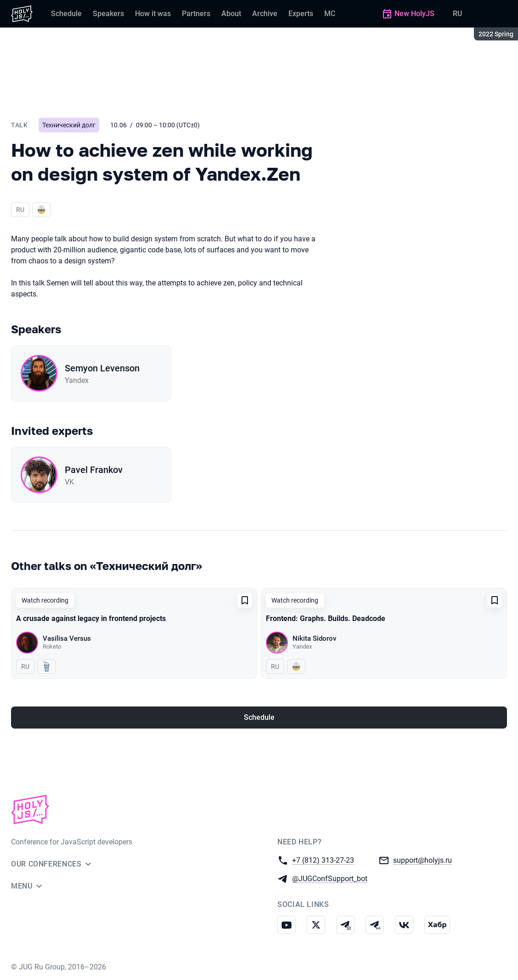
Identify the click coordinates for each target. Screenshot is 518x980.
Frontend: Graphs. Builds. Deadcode (326, 618)
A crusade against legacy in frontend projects (91, 618)
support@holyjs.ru (422, 860)
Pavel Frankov (94, 470)
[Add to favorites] (245, 600)
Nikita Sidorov (314, 638)
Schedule (259, 717)
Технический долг (69, 125)
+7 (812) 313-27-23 (323, 860)
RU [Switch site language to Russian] (457, 14)
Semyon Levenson (102, 368)
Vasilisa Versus (67, 638)
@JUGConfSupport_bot (330, 878)
